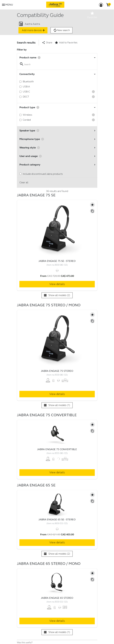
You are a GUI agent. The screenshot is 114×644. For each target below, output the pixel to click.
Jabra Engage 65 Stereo (57, 598)
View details (57, 284)
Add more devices (34, 30)
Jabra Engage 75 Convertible (57, 449)
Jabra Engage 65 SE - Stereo (57, 519)
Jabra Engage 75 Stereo (57, 371)
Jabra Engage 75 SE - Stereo (57, 261)
